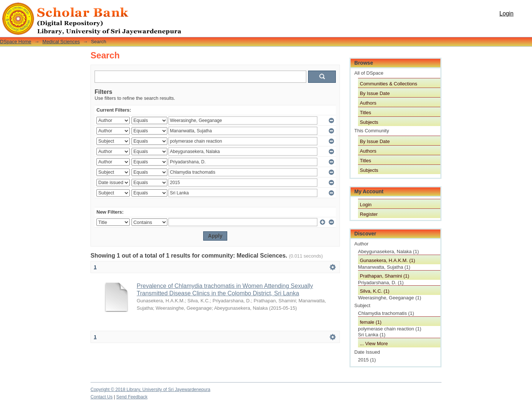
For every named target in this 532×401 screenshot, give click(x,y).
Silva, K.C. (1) (375, 291)
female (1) (371, 322)
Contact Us (102, 397)
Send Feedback (132, 397)
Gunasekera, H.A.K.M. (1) (388, 260)
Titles (366, 113)
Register (369, 214)
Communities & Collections (388, 84)
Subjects (369, 122)
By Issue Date (375, 93)
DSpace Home (16, 42)
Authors (368, 103)
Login (507, 13)
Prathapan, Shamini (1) (385, 276)
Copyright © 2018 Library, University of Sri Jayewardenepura (150, 390)
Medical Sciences (61, 42)
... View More (374, 344)
